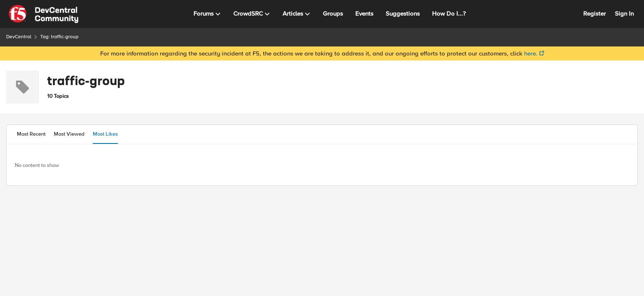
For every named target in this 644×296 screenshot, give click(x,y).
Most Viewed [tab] (69, 134)
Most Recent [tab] (31, 134)
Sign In (624, 14)
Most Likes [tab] (105, 134)
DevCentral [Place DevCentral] (19, 37)
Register (595, 14)
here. (531, 53)
